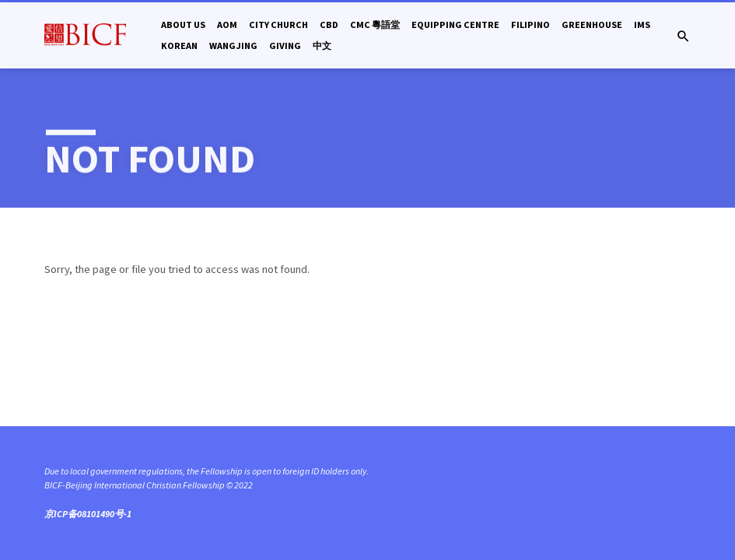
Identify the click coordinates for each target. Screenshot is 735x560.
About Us (183, 24)
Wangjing (233, 45)
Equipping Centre (455, 24)
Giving (285, 45)
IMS (642, 24)
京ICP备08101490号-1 (88, 514)
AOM (227, 24)
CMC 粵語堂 (375, 24)
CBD (329, 24)
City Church (278, 24)
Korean (179, 45)
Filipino (530, 24)
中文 (322, 45)
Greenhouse (592, 24)
